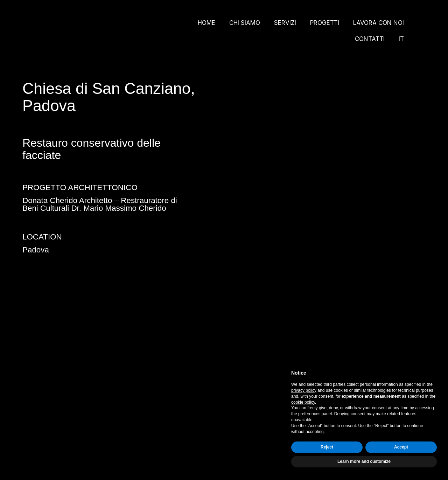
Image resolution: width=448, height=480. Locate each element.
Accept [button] (401, 447)
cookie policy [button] (303, 402)
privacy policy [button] (304, 390)
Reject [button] (327, 447)
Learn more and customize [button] (364, 461)
